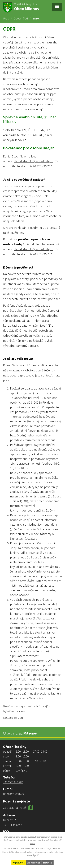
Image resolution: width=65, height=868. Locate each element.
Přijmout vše (19, 863)
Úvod (6, 18)
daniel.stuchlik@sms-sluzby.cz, (34, 161)
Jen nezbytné (34, 863)
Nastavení (47, 863)
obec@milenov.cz (14, 794)
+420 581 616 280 (13, 782)
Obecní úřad (21, 18)
